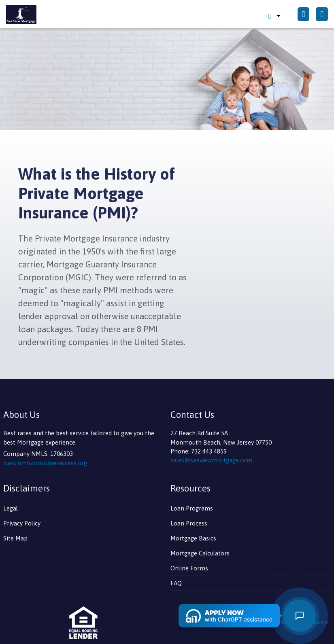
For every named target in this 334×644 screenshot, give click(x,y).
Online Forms (189, 568)
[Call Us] (304, 14)
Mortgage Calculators (200, 553)
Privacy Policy (22, 523)
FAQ (176, 583)
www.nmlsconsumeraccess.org (45, 463)
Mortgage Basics (193, 538)
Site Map (15, 538)
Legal (11, 508)
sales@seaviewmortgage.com (211, 460)
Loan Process (189, 523)
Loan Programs (192, 508)
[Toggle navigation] (322, 14)
